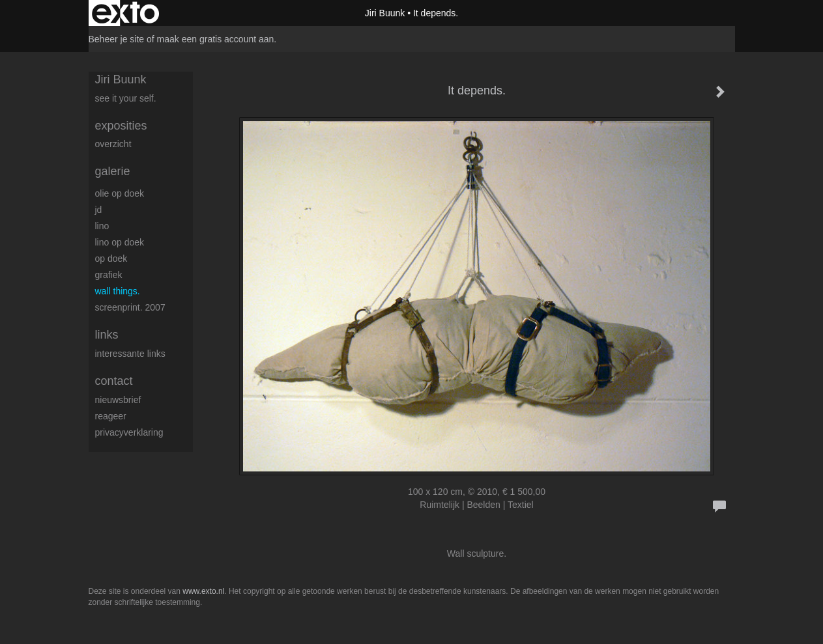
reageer (111, 416)
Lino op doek (120, 242)
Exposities (121, 126)
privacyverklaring (129, 432)
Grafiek (109, 275)
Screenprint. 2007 (130, 307)
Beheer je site (117, 39)
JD (99, 210)
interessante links (130, 354)
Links (107, 335)
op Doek (111, 259)
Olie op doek (120, 193)
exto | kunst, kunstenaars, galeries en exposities (125, 13)
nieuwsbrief (118, 400)
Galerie (113, 171)
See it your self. (126, 98)
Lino (102, 226)
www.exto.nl (203, 591)
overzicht (113, 144)
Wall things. (118, 291)
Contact (114, 381)
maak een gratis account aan (216, 39)
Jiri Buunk (385, 13)
